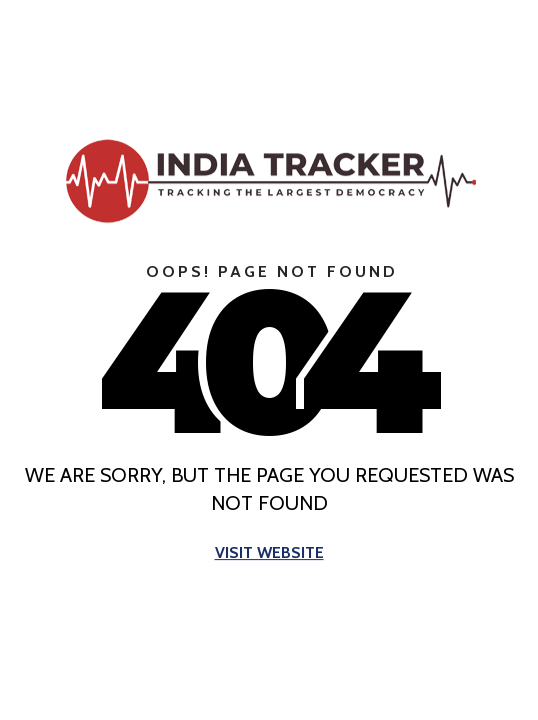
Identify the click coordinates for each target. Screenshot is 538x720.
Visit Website (269, 553)
